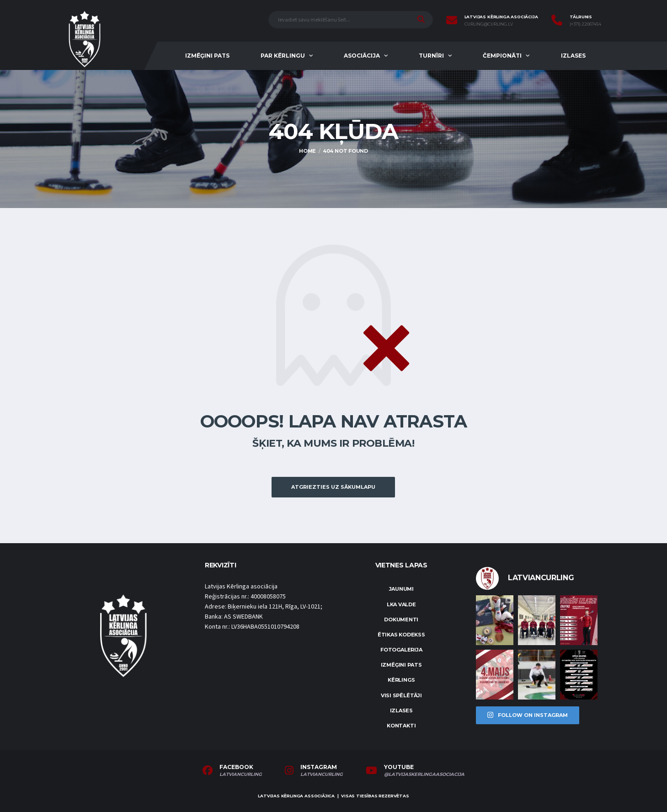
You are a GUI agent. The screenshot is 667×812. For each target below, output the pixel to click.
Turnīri (431, 56)
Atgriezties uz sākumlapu (333, 487)
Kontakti (401, 726)
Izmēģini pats (207, 56)
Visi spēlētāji (401, 695)
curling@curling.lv (489, 24)
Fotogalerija (401, 650)
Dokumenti (401, 620)
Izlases (573, 56)
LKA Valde (401, 604)
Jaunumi (401, 589)
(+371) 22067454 (585, 24)
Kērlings (401, 680)
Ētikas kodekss (401, 635)
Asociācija (362, 56)
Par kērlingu (283, 56)
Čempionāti (502, 56)
